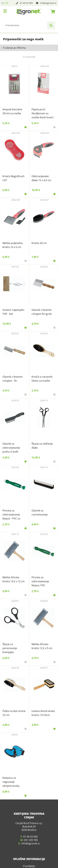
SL (3, 3)
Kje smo (29, 860)
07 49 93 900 (26, 3)
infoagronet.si (48, 3)
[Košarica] (52, 12)
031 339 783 (31, 830)
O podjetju (29, 856)
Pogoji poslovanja (29, 865)
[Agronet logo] (29, 12)
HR (6, 3)
